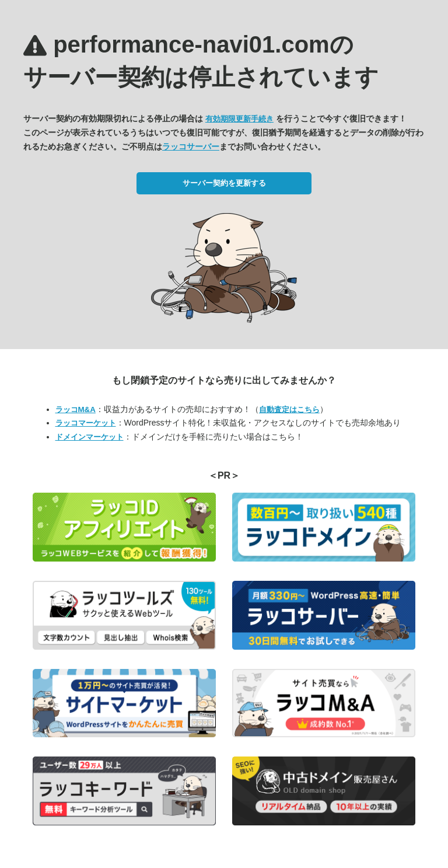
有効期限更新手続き (239, 119)
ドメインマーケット (90, 437)
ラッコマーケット (86, 423)
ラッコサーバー (191, 147)
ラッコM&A (76, 409)
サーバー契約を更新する (224, 183)
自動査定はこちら (289, 409)
